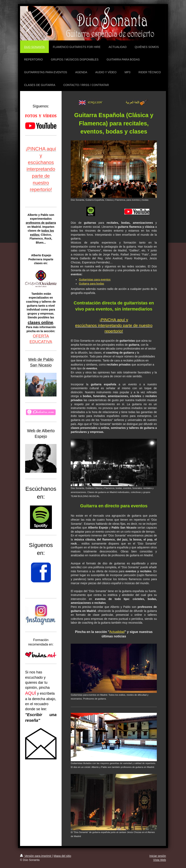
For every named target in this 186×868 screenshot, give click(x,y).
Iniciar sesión (158, 856)
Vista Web (160, 860)
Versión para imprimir (36, 856)
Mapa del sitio (62, 856)
